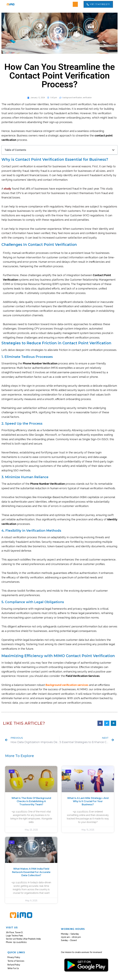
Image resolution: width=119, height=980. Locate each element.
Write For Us (13, 968)
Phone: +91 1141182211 (16, 942)
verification (87, 98)
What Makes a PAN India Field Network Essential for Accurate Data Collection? (31, 872)
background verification (72, 98)
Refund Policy (14, 965)
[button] (75, 4)
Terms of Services (16, 961)
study (7, 189)
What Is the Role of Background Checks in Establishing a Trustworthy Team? (31, 801)
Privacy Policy (14, 957)
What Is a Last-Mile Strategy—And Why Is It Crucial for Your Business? (88, 801)
